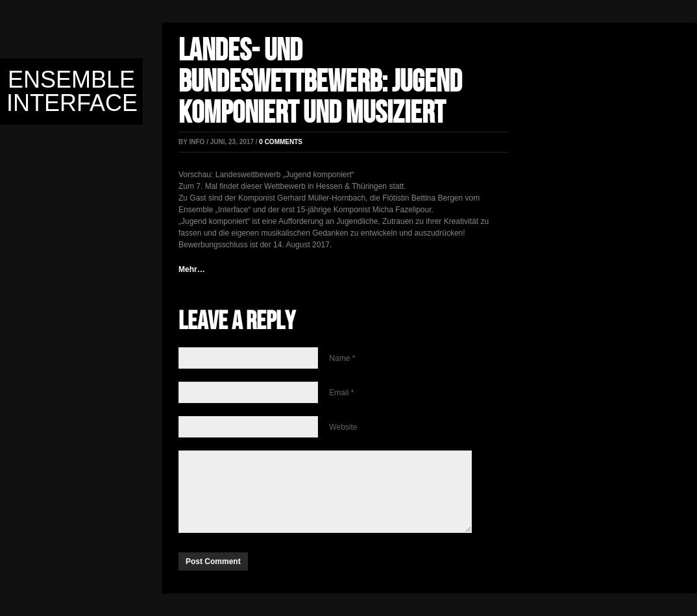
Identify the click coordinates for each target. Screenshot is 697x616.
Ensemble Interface (72, 91)
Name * (342, 358)
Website (343, 427)
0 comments (281, 142)
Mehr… (192, 269)
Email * (341, 393)
